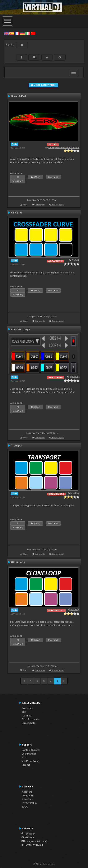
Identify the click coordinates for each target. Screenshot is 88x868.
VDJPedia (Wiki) (30, 761)
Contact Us (28, 796)
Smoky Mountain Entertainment (64, 147)
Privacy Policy (29, 803)
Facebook (28, 834)
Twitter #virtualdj (33, 845)
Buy (24, 712)
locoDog (75, 493)
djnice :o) (75, 376)
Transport (17, 446)
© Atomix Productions (44, 864)
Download (27, 708)
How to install (58, 205)
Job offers (27, 799)
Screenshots (28, 723)
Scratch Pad (18, 96)
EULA (25, 807)
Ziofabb (75, 260)
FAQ (24, 757)
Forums (26, 765)
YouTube (28, 837)
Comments (40, 205)
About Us (27, 792)
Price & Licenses (30, 719)
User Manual (29, 754)
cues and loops (20, 329)
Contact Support (31, 750)
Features (26, 716)
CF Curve (17, 213)
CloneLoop (18, 562)
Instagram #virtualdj (34, 841)
